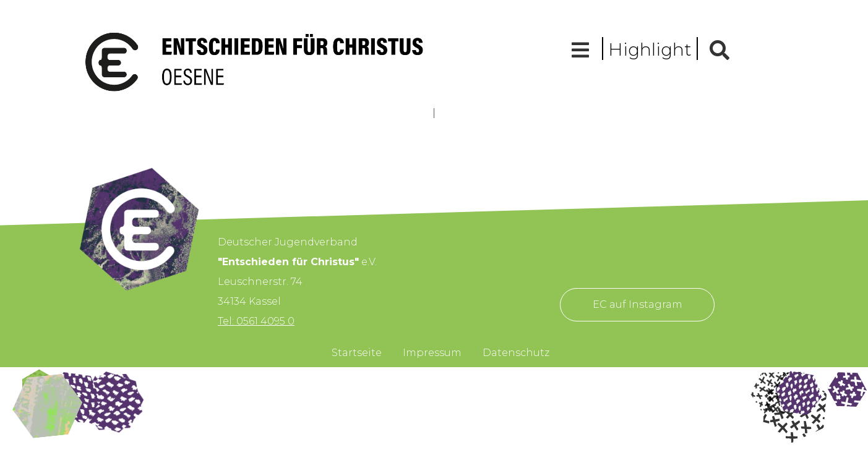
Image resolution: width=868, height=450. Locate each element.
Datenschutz (516, 353)
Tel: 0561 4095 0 (256, 321)
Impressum (432, 353)
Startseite (357, 353)
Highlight (650, 49)
